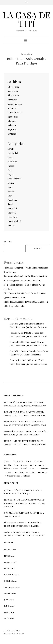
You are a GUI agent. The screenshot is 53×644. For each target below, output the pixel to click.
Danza (23, 54)
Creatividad (13, 153)
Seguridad (12, 208)
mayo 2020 (12, 129)
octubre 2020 (13, 108)
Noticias (11, 191)
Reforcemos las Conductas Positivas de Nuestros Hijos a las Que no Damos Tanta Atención (25, 503)
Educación (12, 162)
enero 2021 (12, 100)
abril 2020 (12, 134)
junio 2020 (12, 125)
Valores (11, 226)
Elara (6, 630)
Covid (10, 149)
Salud (10, 204)
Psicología (12, 200)
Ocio (10, 196)
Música (29, 54)
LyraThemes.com (17, 634)
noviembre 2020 (15, 104)
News (10, 187)
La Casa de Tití (26, 19)
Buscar (8, 242)
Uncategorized (14, 221)
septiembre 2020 (15, 112)
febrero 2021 (13, 95)
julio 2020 (12, 121)
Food (10, 170)
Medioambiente (14, 179)
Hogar (11, 174)
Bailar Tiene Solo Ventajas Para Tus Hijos (26, 61)
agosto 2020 (13, 117)
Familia (11, 166)
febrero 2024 (13, 87)
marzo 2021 (13, 91)
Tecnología (13, 217)
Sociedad (12, 213)
